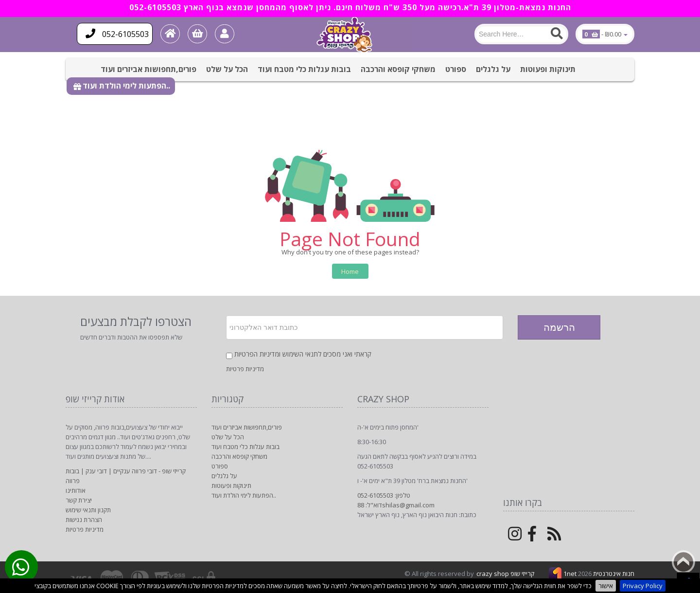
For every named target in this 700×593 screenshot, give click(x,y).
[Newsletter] (365, 327)
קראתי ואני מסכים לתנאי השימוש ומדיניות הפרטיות (303, 354)
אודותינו (76, 490)
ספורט (456, 69)
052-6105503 (117, 34)
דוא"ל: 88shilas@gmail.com (396, 505)
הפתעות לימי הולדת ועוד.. (126, 86)
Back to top (683, 562)
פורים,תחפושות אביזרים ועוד (149, 69)
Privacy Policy (643, 586)
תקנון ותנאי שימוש (88, 510)
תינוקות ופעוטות (548, 69)
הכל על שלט (227, 69)
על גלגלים (493, 69)
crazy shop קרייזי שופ (505, 574)
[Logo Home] (346, 35)
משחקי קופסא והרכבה (398, 69)
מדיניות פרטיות (245, 369)
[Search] (521, 34)
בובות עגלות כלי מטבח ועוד (304, 69)
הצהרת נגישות (84, 520)
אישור (606, 586)
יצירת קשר (79, 500)
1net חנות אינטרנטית (599, 574)
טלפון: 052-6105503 (384, 495)
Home (350, 271)
